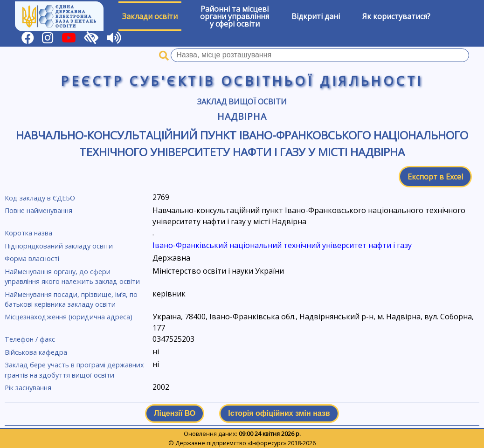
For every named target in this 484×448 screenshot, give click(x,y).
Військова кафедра (36, 352)
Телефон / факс (30, 339)
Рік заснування (28, 388)
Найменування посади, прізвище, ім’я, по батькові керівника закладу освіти (71, 300)
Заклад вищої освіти (242, 102)
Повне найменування (38, 210)
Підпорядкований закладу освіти (59, 246)
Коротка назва (28, 233)
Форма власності (32, 258)
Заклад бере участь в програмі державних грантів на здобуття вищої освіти (74, 370)
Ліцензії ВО (175, 413)
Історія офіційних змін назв (279, 413)
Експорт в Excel (435, 177)
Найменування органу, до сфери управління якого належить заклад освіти (72, 277)
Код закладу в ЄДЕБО (40, 198)
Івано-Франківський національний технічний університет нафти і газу (282, 245)
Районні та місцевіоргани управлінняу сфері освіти (235, 16)
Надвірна (242, 116)
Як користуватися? (396, 16)
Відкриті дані (316, 16)
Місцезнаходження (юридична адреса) (69, 317)
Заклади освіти (150, 16)
